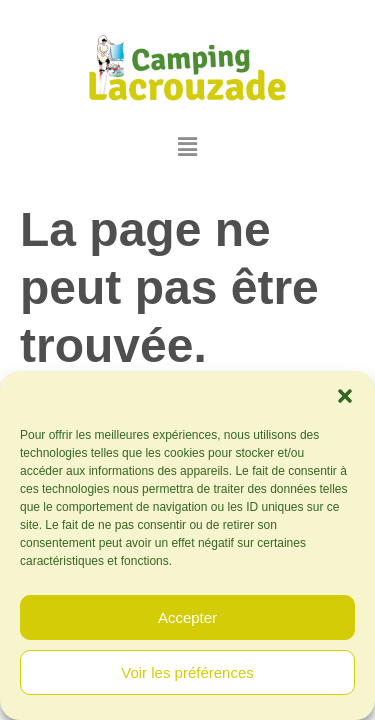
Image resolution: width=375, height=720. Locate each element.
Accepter (187, 617)
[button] (345, 396)
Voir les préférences (187, 672)
